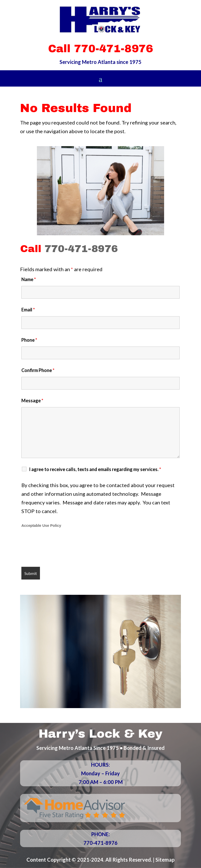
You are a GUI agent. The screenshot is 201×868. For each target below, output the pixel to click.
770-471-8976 (81, 249)
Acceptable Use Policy (41, 526)
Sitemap (165, 860)
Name (29, 279)
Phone (29, 340)
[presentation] (60, 548)
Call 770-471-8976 (101, 49)
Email (28, 310)
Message (32, 401)
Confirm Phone (38, 370)
